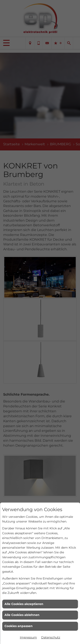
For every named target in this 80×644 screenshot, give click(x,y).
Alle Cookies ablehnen (22, 615)
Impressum (28, 637)
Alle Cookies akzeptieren (24, 604)
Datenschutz (51, 637)
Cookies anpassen (19, 626)
